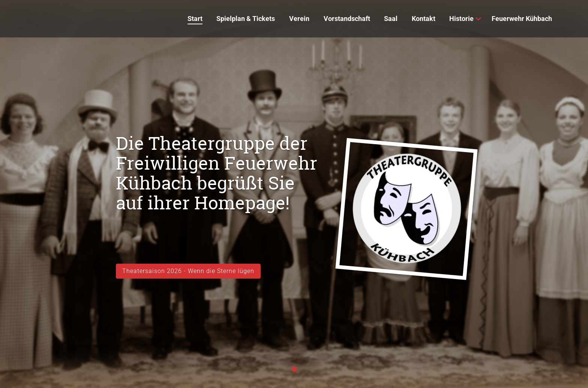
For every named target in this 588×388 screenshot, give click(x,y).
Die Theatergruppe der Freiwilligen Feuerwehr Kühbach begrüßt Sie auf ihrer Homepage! (217, 173)
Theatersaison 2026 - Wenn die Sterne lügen (188, 271)
